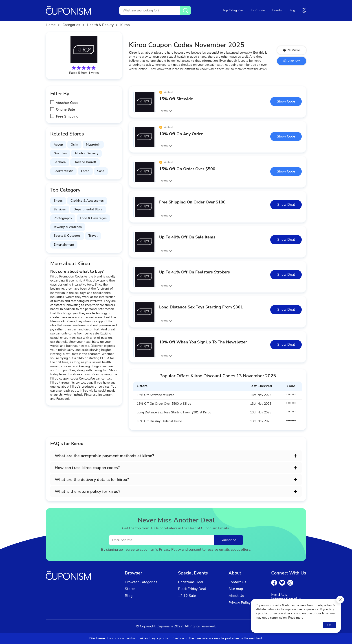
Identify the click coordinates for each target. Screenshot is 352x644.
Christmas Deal (191, 582)
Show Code (286, 101)
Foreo (85, 171)
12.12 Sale (187, 596)
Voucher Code (67, 103)
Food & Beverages (93, 218)
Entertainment (64, 245)
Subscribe (229, 540)
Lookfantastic (63, 171)
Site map (236, 589)
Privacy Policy (170, 550)
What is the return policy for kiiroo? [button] (87, 491)
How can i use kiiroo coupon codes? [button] (87, 468)
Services (60, 209)
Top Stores (258, 10)
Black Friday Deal (192, 589)
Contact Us (237, 582)
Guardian (60, 153)
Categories (71, 25)
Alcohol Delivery (86, 153)
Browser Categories (141, 582)
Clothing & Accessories (87, 201)
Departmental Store (88, 209)
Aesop (58, 145)
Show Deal (286, 205)
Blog (292, 10)
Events (277, 10)
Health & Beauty (100, 25)
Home (51, 25)
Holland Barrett (85, 162)
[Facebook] (274, 583)
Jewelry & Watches (68, 227)
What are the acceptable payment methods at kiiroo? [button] (104, 456)
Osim (74, 145)
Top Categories (233, 10)
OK (330, 625)
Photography (63, 218)
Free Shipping (67, 117)
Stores (130, 589)
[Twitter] (282, 583)
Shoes (58, 201)
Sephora (60, 162)
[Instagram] (290, 583)
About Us (236, 596)
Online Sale (65, 110)
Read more (296, 618)
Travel (93, 236)
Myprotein (93, 145)
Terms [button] (163, 111)
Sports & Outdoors (67, 236)
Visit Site (292, 61)
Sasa (101, 171)
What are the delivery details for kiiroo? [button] (92, 480)
